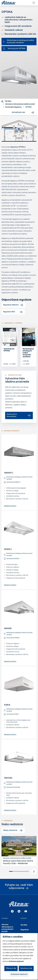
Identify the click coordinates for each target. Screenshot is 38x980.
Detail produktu (10, 506)
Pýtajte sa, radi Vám (19, 887)
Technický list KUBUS (11, 714)
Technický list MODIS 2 (12, 559)
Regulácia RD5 (13, 312)
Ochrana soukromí (16, 961)
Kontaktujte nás (23, 113)
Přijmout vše (11, 968)
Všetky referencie (13, 830)
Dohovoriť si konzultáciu (19, 415)
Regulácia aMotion (13, 305)
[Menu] (34, 3)
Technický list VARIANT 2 (12, 482)
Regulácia (25, 930)
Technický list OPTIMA (9, 350)
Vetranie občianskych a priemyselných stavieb (7, 928)
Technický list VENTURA (12, 787)
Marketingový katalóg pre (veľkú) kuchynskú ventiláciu (28, 353)
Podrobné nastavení (19, 974)
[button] (34, 871)
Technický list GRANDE (12, 638)
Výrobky (24, 925)
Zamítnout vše (26, 968)
